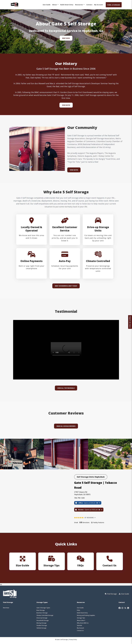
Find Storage (114, 5)
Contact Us (80, 632)
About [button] (55, 5)
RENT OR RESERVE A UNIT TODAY (66, 288)
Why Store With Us (83, 625)
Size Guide (47, 5)
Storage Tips (81, 620)
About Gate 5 (81, 622)
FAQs (79, 612)
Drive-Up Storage (42, 620)
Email (76, 524)
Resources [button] (79, 5)
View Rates (66, 105)
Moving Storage (41, 625)
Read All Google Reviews (66, 428)
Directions (86, 524)
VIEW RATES (74, 170)
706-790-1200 (79, 500)
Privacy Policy (73, 641)
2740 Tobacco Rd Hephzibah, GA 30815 (82, 495)
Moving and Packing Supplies (86, 617)
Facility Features (100, 524)
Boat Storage (41, 612)
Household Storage (43, 622)
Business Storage (42, 615)
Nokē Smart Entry (67, 5)
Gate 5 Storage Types (43, 609)
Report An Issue (130, 322)
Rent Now (66, 38)
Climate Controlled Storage (45, 617)
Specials (79, 627)
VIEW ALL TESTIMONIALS (66, 390)
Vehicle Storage (41, 630)
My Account (99, 5)
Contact (89, 5)
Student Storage (42, 627)
